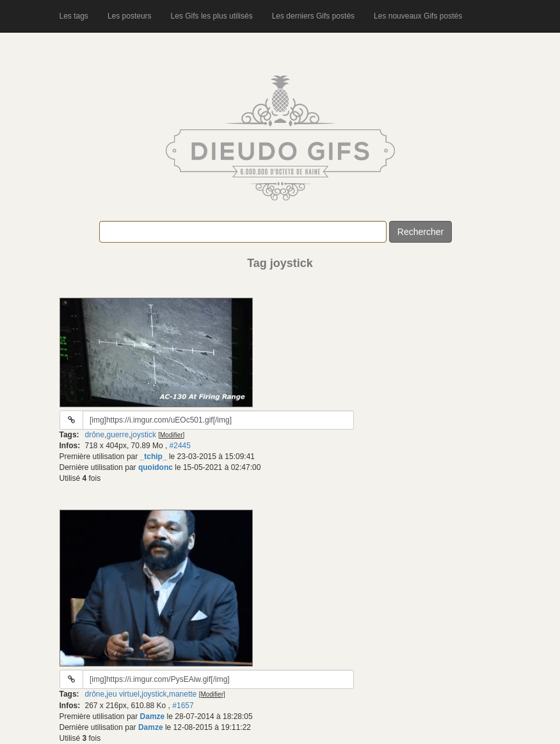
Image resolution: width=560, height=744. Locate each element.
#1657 (183, 706)
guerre (118, 435)
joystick (144, 435)
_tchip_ (154, 457)
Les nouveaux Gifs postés (418, 16)
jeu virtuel (123, 694)
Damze (153, 716)
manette (183, 694)
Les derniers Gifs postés (313, 16)
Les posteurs (130, 16)
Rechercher (420, 232)
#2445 (180, 446)
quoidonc (156, 467)
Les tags (74, 16)
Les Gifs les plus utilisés (212, 16)
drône (95, 435)
